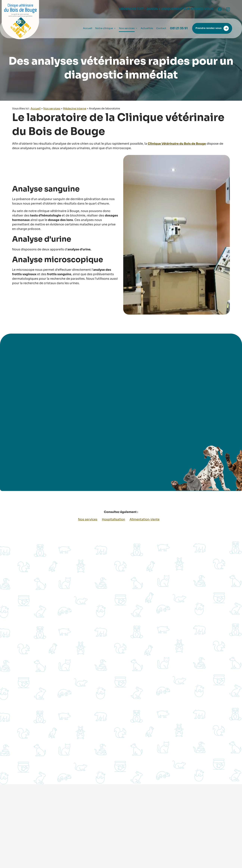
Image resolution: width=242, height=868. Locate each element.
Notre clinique (104, 28)
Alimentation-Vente (145, 519)
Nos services (127, 28)
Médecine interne (75, 109)
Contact (161, 28)
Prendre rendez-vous (212, 28)
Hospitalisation (113, 519)
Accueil (87, 28)
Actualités (147, 28)
